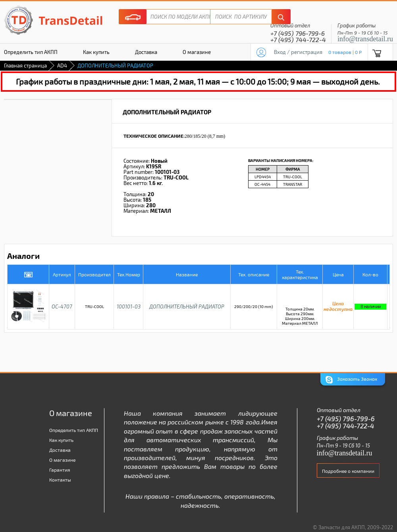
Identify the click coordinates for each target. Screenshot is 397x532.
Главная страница (25, 66)
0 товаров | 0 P (345, 52)
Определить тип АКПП (74, 430)
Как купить (96, 52)
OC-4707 (62, 306)
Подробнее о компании (348, 471)
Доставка (146, 52)
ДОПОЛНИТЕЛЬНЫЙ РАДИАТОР (187, 306)
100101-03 (129, 306)
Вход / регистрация (298, 52)
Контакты (60, 480)
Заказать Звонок (351, 380)
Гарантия (60, 470)
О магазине (197, 52)
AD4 (62, 66)
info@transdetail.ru (365, 39)
